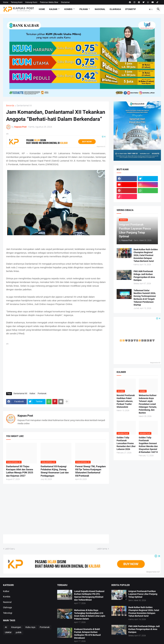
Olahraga (115, 9)
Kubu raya (30, 627)
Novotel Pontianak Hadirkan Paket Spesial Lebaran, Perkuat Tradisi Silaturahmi (126, 401)
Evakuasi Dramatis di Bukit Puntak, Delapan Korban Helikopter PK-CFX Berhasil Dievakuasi (87, 634)
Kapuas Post (25, 416)
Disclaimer (65, 2)
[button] (151, 9)
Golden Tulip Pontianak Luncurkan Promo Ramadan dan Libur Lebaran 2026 (126, 443)
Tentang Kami (17, 2)
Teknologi (8, 613)
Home (6, 2)
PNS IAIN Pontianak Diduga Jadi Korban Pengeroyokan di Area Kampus (144, 276)
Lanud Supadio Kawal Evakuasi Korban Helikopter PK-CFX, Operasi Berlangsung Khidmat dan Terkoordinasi (89, 596)
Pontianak (42, 393)
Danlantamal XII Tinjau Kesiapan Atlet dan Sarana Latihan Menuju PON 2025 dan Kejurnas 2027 (20, 471)
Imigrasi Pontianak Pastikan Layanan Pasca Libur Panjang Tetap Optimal (143, 594)
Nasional (100, 9)
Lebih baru (10, 549)
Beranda (10, 106)
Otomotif (131, 9)
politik (19, 632)
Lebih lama (102, 549)
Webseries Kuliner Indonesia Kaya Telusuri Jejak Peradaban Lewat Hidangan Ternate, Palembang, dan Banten (148, 404)
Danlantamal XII (24, 106)
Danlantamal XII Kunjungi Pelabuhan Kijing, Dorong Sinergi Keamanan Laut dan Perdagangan (55, 471)
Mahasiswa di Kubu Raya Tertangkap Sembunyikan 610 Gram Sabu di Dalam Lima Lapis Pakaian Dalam (90, 615)
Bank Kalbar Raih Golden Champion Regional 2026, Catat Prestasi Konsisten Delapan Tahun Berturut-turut (146, 255)
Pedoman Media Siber (49, 2)
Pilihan (84, 9)
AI (6, 627)
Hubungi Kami (31, 2)
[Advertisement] (56, 367)
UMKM (8, 632)
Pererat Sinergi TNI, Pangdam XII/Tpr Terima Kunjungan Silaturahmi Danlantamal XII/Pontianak (90, 471)
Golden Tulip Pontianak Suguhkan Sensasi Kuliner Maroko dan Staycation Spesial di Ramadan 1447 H (148, 445)
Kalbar (53, 9)
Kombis (68, 9)
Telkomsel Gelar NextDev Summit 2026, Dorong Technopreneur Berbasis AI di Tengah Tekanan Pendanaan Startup (145, 298)
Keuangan (16, 627)
